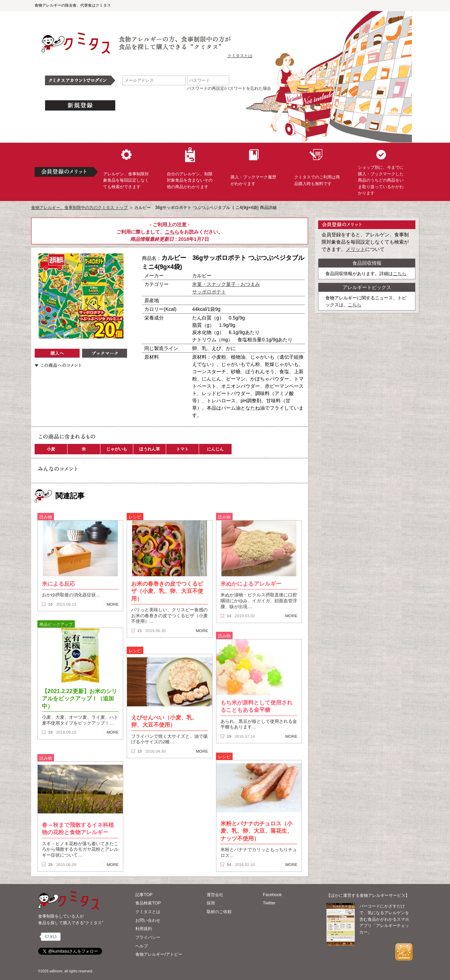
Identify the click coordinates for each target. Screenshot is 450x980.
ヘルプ (142, 946)
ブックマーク (105, 353)
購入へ (57, 353)
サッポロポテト (209, 292)
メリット (355, 249)
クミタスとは (240, 56)
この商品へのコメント (58, 365)
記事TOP (144, 895)
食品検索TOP (148, 903)
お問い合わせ (148, 920)
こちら (172, 232)
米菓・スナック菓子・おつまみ (226, 284)
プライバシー (148, 937)
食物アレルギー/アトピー (159, 954)
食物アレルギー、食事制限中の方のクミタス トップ (79, 208)
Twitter (269, 903)
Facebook (272, 895)
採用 (211, 903)
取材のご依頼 (219, 912)
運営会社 (215, 895)
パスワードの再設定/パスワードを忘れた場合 (229, 88)
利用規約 (144, 929)
